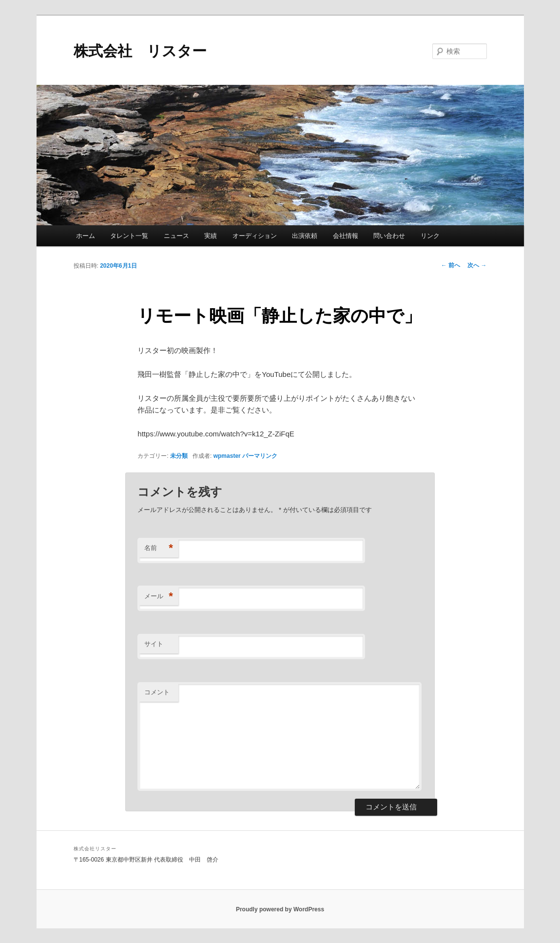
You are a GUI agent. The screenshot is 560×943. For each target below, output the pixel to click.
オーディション (255, 236)
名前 (159, 548)
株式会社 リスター (140, 51)
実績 (211, 236)
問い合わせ (389, 236)
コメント (157, 692)
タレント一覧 (129, 236)
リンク (430, 236)
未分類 (179, 456)
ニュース (176, 236)
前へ (451, 265)
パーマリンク (260, 456)
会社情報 (346, 236)
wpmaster (227, 456)
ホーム (86, 236)
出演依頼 (305, 236)
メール (159, 597)
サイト (154, 644)
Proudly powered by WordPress (280, 909)
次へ (477, 265)
